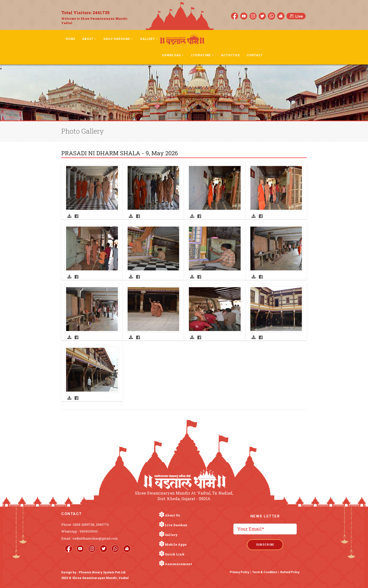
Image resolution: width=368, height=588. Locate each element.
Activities (230, 55)
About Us (172, 515)
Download (173, 55)
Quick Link (175, 554)
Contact (255, 55)
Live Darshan (176, 525)
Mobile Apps (176, 544)
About (89, 39)
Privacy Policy (239, 572)
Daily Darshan (118, 39)
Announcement (178, 564)
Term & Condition (265, 572)
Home (70, 39)
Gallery (149, 39)
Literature (202, 55)
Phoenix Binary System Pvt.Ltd (102, 572)
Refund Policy (290, 572)
